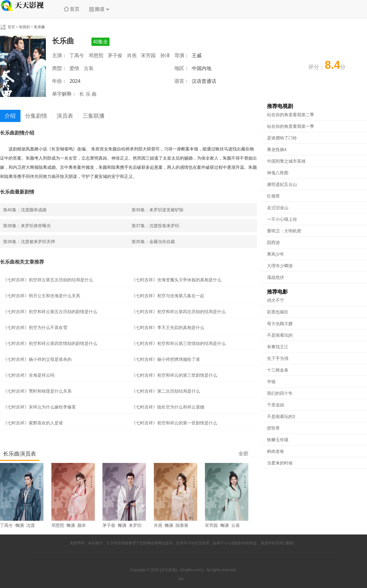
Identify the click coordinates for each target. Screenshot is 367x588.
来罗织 (135, 525)
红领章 (273, 196)
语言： (182, 81)
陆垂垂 (182, 525)
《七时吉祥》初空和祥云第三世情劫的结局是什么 (179, 343)
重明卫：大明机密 (284, 231)
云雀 (235, 525)
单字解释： (64, 94)
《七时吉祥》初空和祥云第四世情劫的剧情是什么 (50, 343)
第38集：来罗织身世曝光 (27, 226)
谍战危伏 (276, 277)
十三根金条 (278, 370)
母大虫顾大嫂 (280, 324)
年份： (59, 81)
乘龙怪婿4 (277, 150)
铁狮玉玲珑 (278, 440)
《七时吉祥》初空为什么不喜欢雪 (35, 327)
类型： (59, 68)
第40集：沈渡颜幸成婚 (25, 210)
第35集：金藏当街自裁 (153, 242)
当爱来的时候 (280, 463)
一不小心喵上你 (282, 219)
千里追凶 (276, 405)
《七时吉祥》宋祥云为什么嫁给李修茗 (39, 407)
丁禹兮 (77, 55)
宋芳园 (148, 55)
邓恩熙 (96, 55)
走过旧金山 (278, 208)
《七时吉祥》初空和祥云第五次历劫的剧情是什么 (50, 312)
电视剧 (24, 27)
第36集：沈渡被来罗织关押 (29, 242)
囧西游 (273, 242)
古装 (89, 68)
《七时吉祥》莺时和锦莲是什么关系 (37, 391)
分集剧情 (36, 116)
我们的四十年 (280, 393)
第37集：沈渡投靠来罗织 (155, 226)
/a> (183, 579)
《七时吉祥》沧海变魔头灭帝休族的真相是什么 (176, 280)
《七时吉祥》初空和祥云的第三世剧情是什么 (174, 375)
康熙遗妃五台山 (282, 184)
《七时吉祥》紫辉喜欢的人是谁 (33, 423)
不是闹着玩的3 (281, 416)
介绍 (10, 116)
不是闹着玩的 (280, 335)
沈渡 (31, 525)
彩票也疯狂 (278, 312)
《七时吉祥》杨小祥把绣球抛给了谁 (166, 359)
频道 (99, 9)
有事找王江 (278, 347)
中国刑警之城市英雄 (286, 161)
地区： (182, 68)
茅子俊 (115, 55)
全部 (243, 454)
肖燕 (132, 55)
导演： (182, 55)
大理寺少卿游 (280, 266)
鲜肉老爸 (276, 451)
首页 (72, 9)
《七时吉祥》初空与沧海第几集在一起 (168, 296)
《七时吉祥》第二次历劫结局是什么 (166, 391)
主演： (59, 55)
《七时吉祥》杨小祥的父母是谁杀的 (37, 359)
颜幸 (82, 525)
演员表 (65, 116)
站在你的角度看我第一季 (291, 126)
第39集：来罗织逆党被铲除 (158, 210)
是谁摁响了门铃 (282, 138)
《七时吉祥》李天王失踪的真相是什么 (168, 327)
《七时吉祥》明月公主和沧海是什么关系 (42, 296)
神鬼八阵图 (278, 173)
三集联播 (94, 116)
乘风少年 (276, 254)
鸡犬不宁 (276, 300)
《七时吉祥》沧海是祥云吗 (29, 375)
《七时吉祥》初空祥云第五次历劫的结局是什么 (48, 280)
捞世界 (273, 428)
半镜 (271, 382)
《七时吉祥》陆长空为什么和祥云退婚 (168, 407)
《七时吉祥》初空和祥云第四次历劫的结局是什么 (179, 312)
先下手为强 (278, 358)
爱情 (74, 68)
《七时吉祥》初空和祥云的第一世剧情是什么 (174, 423)
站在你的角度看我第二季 (291, 115)
